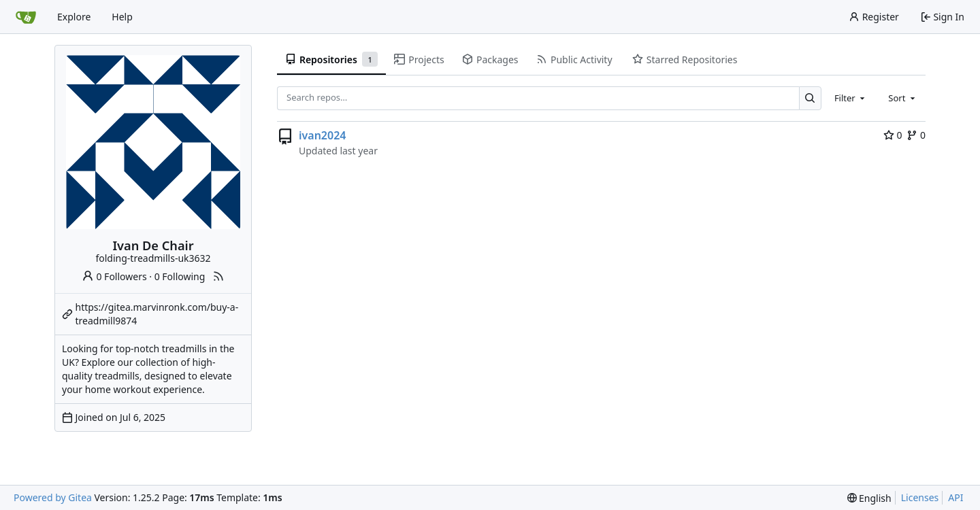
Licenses (920, 497)
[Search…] (810, 98)
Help (122, 17)
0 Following (180, 276)
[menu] (869, 498)
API (955, 497)
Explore (74, 17)
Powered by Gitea (53, 497)
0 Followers (114, 276)
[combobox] (851, 98)
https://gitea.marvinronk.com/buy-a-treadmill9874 (157, 314)
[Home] (26, 17)
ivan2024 (322, 135)
